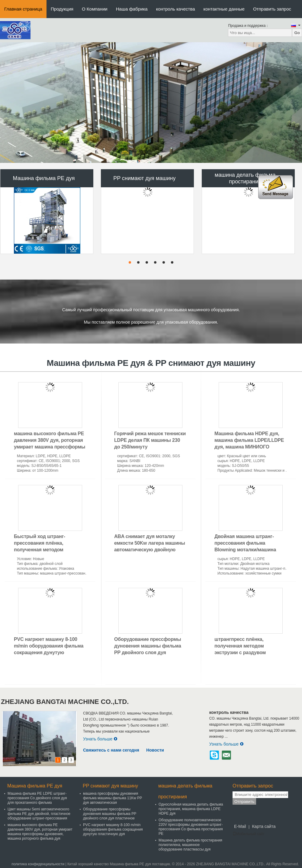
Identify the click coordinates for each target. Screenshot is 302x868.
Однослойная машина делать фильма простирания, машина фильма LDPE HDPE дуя (191, 809)
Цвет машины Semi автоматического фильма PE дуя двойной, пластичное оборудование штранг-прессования (39, 814)
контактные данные (224, 9)
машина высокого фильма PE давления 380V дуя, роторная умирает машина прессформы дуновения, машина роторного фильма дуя (50, 447)
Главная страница (23, 9)
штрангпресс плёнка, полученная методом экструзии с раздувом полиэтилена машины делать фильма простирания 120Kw (249, 653)
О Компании (95, 9)
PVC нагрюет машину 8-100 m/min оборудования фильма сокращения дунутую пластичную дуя (113, 829)
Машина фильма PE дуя (44, 178)
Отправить (244, 801)
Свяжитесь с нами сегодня (111, 750)
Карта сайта (264, 826)
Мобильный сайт (249, 834)
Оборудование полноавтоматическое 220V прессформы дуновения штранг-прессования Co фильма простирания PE (191, 827)
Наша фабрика (132, 9)
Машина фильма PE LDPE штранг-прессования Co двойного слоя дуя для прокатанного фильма (37, 798)
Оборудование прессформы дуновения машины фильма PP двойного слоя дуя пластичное (110, 814)
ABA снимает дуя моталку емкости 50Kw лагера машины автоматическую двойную (150, 543)
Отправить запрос (272, 9)
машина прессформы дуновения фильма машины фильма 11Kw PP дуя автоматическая (112, 798)
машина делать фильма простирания (245, 178)
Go (297, 33)
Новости (155, 750)
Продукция (62, 9)
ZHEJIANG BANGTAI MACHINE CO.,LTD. (65, 702)
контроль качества (176, 9)
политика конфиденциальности (38, 864)
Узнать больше (100, 739)
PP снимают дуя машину (144, 178)
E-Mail (240, 826)
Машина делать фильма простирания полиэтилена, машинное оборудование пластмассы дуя (190, 845)
